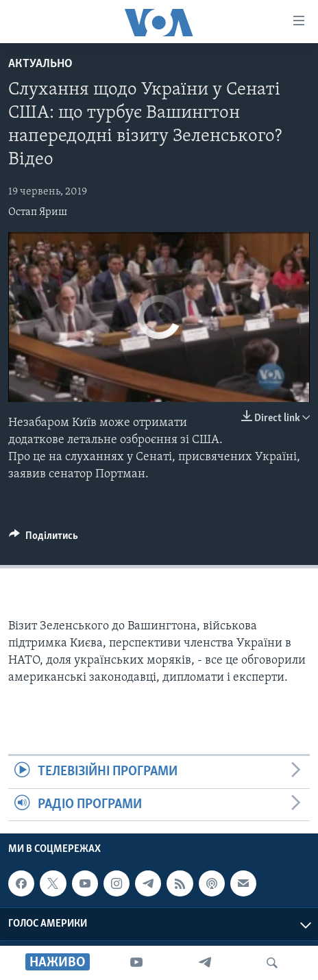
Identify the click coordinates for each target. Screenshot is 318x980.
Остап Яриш (38, 212)
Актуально (40, 64)
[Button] (44, 539)
